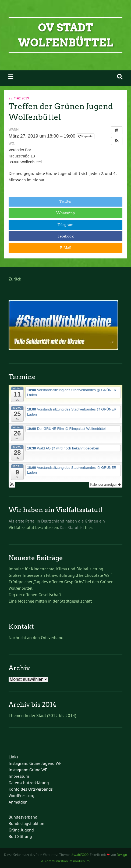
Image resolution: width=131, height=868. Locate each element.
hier (88, 527)
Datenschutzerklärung (29, 783)
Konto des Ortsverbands (31, 789)
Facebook (66, 236)
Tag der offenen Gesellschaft (35, 595)
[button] (117, 141)
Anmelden (18, 802)
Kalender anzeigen (106, 485)
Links (13, 757)
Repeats (86, 136)
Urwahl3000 (79, 855)
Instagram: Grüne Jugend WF (35, 763)
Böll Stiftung (20, 836)
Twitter (66, 201)
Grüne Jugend (21, 830)
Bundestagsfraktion (26, 823)
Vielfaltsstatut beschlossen (33, 527)
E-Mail (66, 248)
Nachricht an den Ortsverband (36, 638)
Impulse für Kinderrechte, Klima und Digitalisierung (56, 569)
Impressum (19, 776)
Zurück (15, 279)
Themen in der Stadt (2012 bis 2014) (42, 715)
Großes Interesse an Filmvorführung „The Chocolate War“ (60, 575)
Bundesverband (23, 817)
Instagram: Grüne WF (28, 770)
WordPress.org (22, 795)
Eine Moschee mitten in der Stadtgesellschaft (50, 601)
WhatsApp (65, 213)
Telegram (65, 225)
